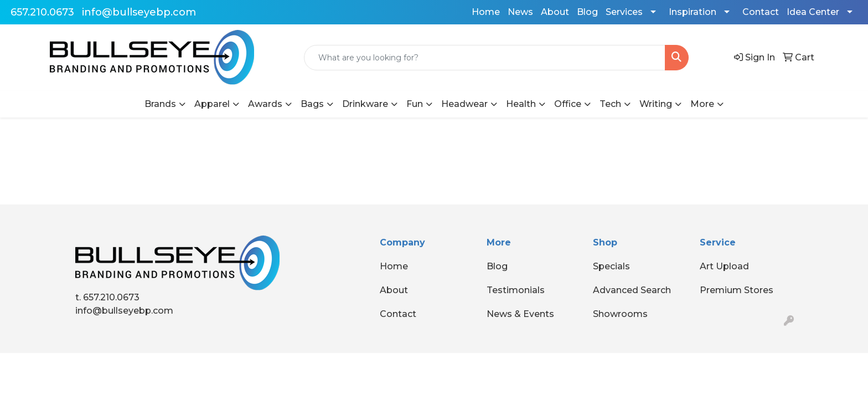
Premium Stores (737, 290)
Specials (611, 266)
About (555, 12)
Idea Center (813, 12)
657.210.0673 (42, 12)
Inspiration (693, 12)
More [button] (702, 104)
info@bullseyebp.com (139, 12)
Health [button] (521, 104)
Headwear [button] (464, 104)
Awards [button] (265, 104)
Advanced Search (632, 290)
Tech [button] (610, 104)
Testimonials (516, 290)
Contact (761, 12)
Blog (587, 12)
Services (624, 12)
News (520, 12)
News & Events (520, 314)
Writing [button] (656, 104)
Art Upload (724, 266)
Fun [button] (415, 104)
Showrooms (620, 314)
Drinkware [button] (365, 104)
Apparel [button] (212, 104)
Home (486, 12)
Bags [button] (312, 104)
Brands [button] (160, 104)
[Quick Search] (485, 58)
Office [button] (568, 104)
